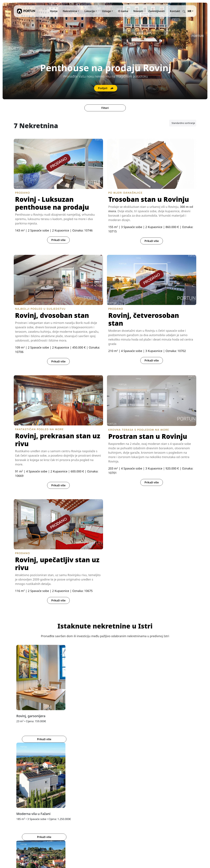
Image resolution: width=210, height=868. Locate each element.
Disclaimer (82, 807)
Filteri (105, 108)
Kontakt (175, 11)
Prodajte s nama (86, 784)
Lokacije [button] (90, 11)
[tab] (101, 752)
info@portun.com (25, 828)
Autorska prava (85, 803)
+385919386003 (23, 821)
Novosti (138, 11)
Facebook (146, 784)
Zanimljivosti (157, 11)
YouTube (145, 788)
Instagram (146, 780)
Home (54, 11)
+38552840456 (23, 818)
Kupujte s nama (85, 788)
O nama (123, 11)
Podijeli (106, 88)
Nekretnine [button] (70, 11)
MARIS (111, 784)
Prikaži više (58, 240)
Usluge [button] (106, 11)
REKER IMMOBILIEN (119, 780)
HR (189, 11)
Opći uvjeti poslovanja (89, 791)
